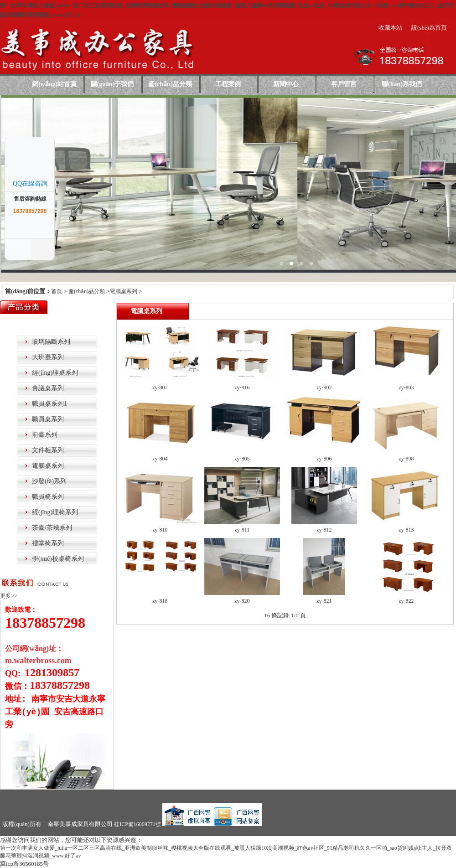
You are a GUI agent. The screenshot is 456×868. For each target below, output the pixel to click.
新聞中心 (286, 84)
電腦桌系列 (124, 291)
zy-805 (242, 459)
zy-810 (160, 530)
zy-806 (324, 459)
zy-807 (160, 387)
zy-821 (324, 601)
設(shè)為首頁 (429, 28)
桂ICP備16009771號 (137, 824)
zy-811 (242, 530)
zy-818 (160, 601)
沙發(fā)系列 (49, 481)
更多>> (9, 596)
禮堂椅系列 (48, 543)
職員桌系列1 (49, 404)
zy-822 (406, 601)
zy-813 (406, 530)
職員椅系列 (48, 497)
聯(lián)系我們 (402, 84)
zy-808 (406, 459)
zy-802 (324, 387)
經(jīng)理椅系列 (55, 512)
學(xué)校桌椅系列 (58, 559)
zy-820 (242, 601)
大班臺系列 (48, 357)
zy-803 (406, 387)
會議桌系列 (48, 388)
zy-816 (242, 387)
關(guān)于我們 (112, 84)
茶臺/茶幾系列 (52, 528)
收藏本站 (390, 28)
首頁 (57, 291)
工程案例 (228, 84)
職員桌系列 (48, 419)
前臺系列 (45, 435)
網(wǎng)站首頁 (54, 84)
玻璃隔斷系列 (51, 342)
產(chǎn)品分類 (170, 84)
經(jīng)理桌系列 (55, 373)
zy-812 (324, 530)
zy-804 (160, 459)
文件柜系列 (48, 450)
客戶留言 (344, 84)
